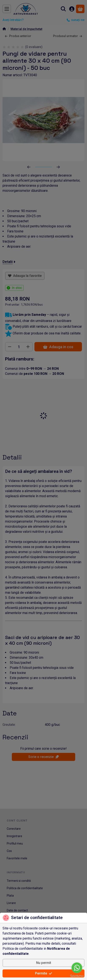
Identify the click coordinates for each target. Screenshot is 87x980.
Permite (44, 973)
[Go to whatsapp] (77, 968)
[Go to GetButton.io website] (77, 976)
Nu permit (44, 963)
